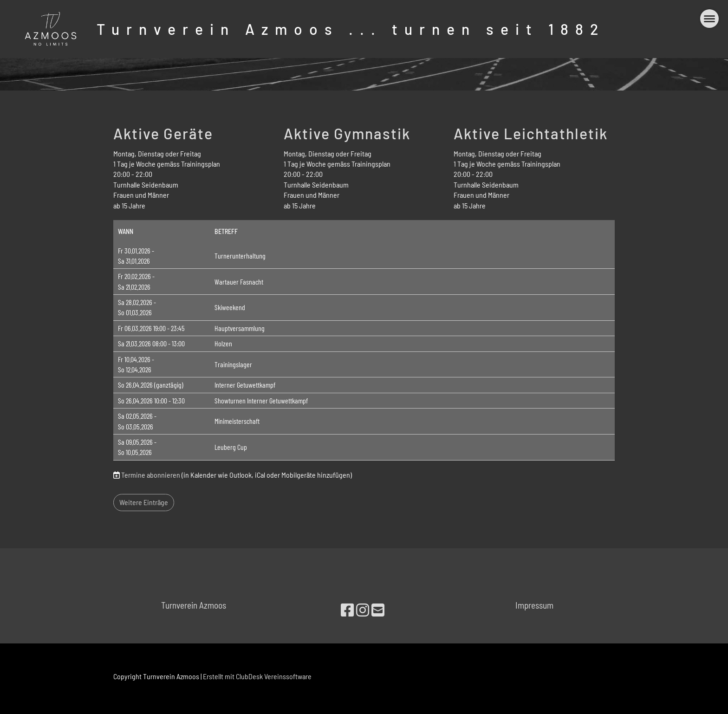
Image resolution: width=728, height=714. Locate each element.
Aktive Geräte (163, 133)
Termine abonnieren (151, 475)
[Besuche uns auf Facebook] (347, 610)
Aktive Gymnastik (347, 133)
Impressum (534, 605)
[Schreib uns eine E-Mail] (378, 610)
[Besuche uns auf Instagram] (363, 610)
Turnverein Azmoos (194, 605)
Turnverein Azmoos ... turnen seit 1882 (351, 29)
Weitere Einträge (144, 502)
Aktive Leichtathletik (531, 133)
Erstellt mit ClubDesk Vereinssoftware (257, 676)
